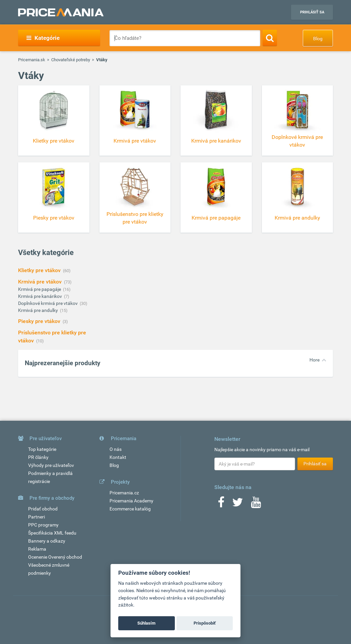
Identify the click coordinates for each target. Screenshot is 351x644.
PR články (38, 457)
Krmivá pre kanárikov (41, 296)
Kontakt (118, 457)
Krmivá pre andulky (39, 310)
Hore (314, 360)
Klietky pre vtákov (40, 270)
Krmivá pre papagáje (40, 289)
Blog (318, 38)
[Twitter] (238, 504)
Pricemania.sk (32, 60)
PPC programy (43, 525)
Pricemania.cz (124, 493)
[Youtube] (256, 504)
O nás (116, 449)
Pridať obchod (43, 509)
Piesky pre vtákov (40, 321)
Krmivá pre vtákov (41, 282)
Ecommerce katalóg (130, 509)
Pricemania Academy (131, 501)
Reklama (37, 549)
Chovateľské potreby (71, 60)
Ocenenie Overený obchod (55, 557)
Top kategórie (42, 449)
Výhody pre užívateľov (51, 465)
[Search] (270, 38)
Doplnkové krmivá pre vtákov (48, 303)
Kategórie (43, 38)
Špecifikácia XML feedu (52, 533)
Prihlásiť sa (312, 12)
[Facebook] (221, 504)
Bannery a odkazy (47, 541)
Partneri (37, 517)
